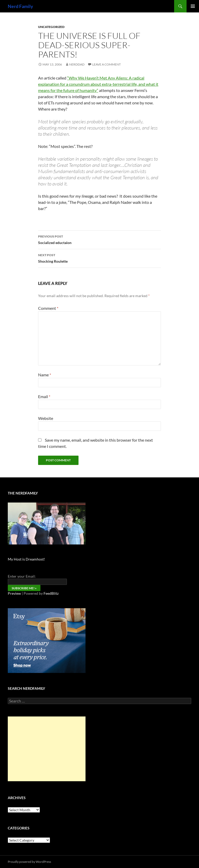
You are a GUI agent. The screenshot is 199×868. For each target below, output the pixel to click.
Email (44, 396)
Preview (14, 593)
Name (45, 375)
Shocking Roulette (99, 258)
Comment (48, 308)
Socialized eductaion (99, 239)
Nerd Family (20, 6)
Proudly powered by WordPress (29, 862)
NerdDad (77, 64)
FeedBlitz (51, 593)
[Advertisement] (47, 749)
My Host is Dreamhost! (26, 559)
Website (46, 418)
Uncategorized (51, 27)
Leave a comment (106, 64)
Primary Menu (193, 6)
